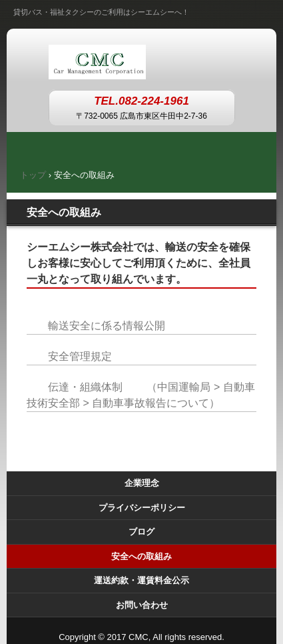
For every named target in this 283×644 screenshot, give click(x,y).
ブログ (141, 532)
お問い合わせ (142, 605)
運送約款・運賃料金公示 (141, 580)
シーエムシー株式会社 (141, 59)
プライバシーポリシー (142, 508)
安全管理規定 (80, 356)
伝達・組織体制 (85, 387)
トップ (33, 175)
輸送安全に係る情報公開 (107, 326)
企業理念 (142, 483)
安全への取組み (141, 556)
